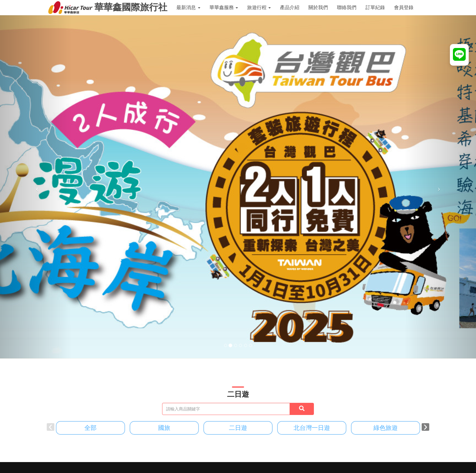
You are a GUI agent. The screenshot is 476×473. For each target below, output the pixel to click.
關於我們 (318, 7)
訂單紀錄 (375, 7)
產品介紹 (290, 7)
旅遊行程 (259, 7)
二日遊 (238, 428)
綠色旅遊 (386, 428)
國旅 (164, 428)
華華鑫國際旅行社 (108, 8)
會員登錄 (404, 7)
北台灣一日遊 (312, 428)
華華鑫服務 (224, 7)
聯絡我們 (347, 7)
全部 (90, 428)
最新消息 (188, 7)
